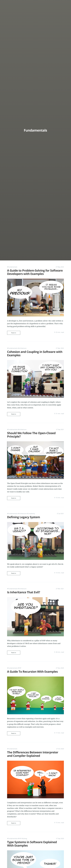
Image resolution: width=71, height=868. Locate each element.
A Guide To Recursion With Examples (32, 667)
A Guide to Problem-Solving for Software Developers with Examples (35, 272)
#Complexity (31, 511)
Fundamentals (35, 130)
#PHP (19, 663)
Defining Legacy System (24, 514)
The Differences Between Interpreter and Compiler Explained (33, 749)
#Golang (24, 832)
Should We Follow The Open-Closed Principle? (31, 433)
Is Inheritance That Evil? (24, 589)
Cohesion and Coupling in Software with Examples (35, 353)
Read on (14, 332)
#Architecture (22, 347)
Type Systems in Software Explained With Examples (32, 837)
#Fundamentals (12, 267)
